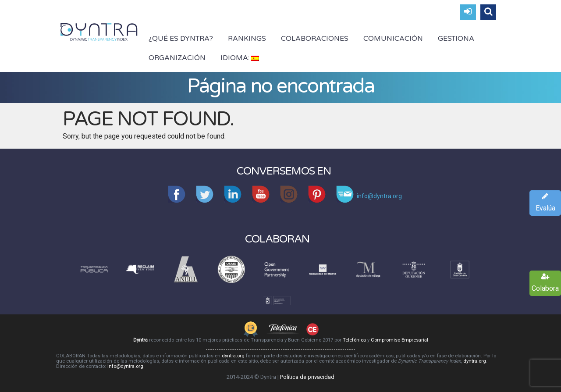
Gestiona (456, 39)
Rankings (247, 39)
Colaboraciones (315, 39)
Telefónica (354, 340)
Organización (177, 58)
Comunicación (393, 39)
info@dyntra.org (125, 366)
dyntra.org (233, 356)
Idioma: (240, 58)
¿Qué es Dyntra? (181, 39)
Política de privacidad (307, 377)
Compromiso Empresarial (399, 340)
